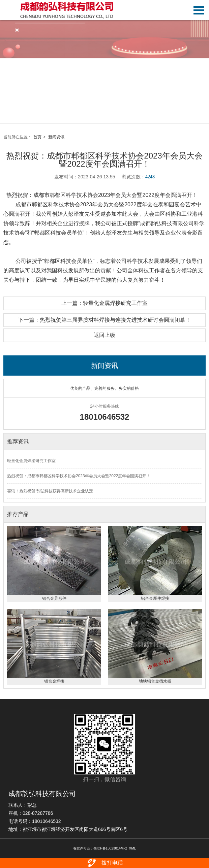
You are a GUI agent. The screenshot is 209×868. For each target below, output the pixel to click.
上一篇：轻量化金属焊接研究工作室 (104, 303)
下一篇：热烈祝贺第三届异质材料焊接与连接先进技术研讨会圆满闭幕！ (104, 320)
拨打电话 (105, 863)
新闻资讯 (56, 137)
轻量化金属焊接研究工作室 (31, 461)
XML (133, 848)
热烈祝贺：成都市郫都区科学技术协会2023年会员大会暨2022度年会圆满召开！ (79, 476)
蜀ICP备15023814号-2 (110, 848)
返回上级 (104, 335)
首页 (37, 137)
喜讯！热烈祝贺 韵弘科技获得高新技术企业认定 (50, 491)
